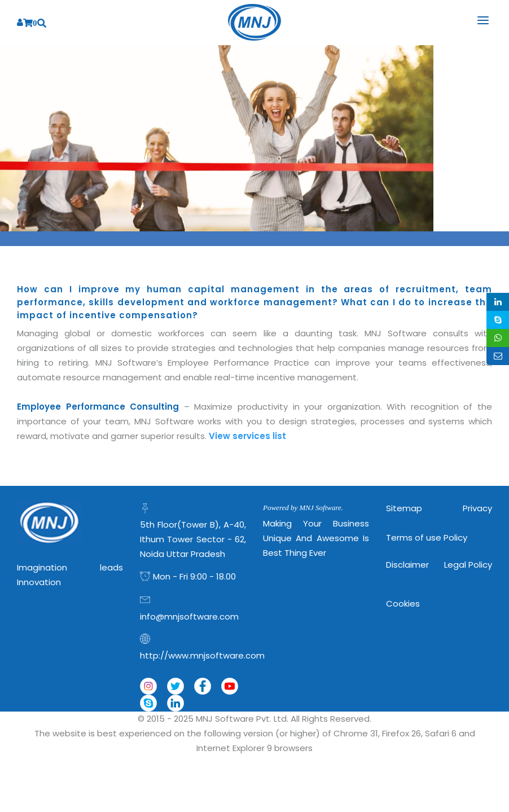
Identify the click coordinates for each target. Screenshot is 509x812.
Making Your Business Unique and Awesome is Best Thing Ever (316, 538)
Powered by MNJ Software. (303, 508)
